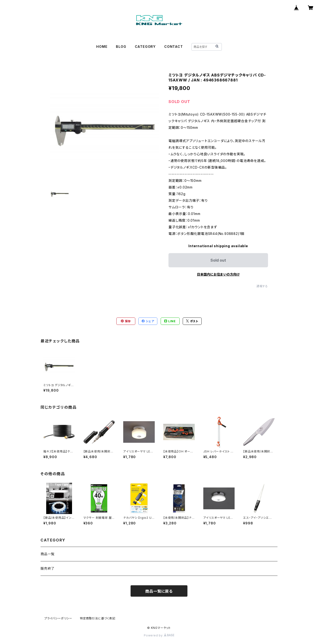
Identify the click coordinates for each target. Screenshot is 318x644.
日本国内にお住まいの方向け (218, 274)
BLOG (121, 47)
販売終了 (48, 568)
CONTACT (174, 47)
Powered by (159, 635)
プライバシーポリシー (58, 618)
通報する (262, 286)
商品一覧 (48, 554)
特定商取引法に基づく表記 (98, 618)
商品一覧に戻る (159, 591)
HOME (102, 47)
